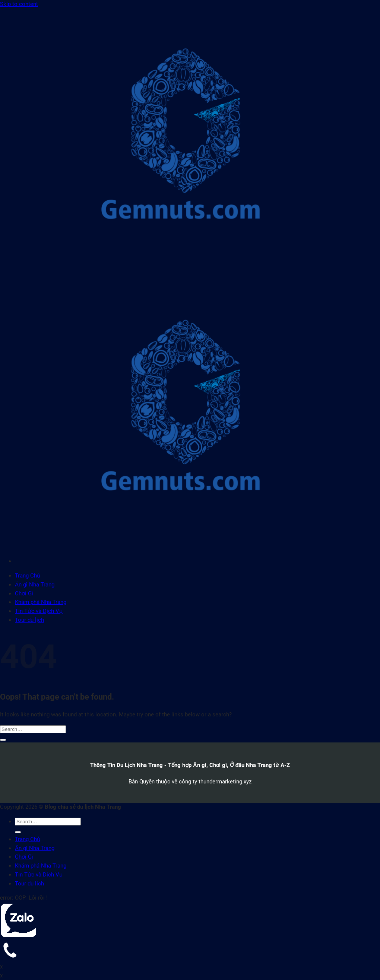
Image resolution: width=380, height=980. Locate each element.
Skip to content (19, 4)
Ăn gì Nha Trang (35, 585)
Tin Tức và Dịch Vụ (39, 611)
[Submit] (3, 740)
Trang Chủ (28, 576)
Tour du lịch (29, 620)
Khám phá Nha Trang (41, 602)
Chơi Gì (24, 594)
